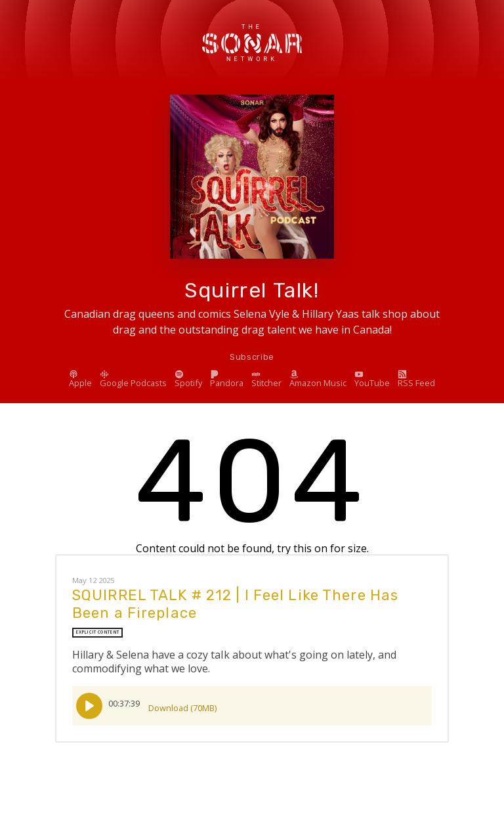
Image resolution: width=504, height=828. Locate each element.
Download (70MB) (182, 704)
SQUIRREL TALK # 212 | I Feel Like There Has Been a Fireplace (235, 604)
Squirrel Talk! (252, 290)
